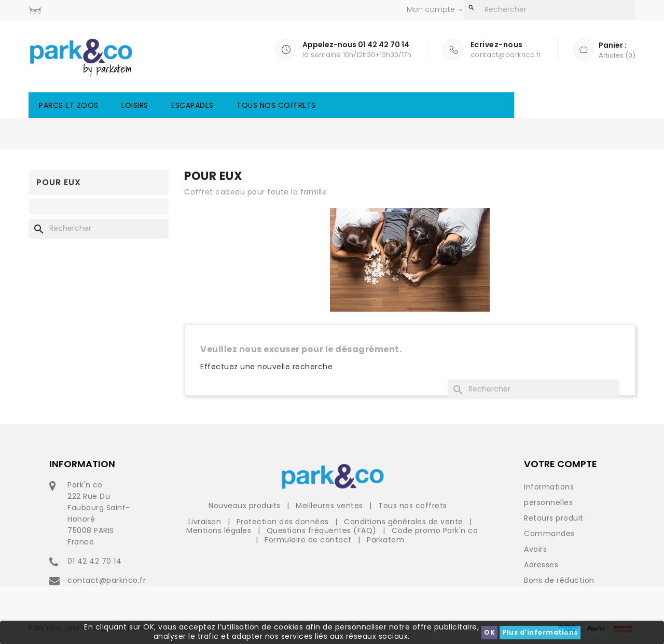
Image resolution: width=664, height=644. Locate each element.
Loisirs (135, 105)
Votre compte (561, 464)
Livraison (206, 522)
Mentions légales (220, 530)
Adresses (541, 565)
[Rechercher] (550, 10)
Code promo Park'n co (435, 530)
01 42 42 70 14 (94, 561)
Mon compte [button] (435, 10)
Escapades (192, 105)
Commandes (549, 534)
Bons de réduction (559, 580)
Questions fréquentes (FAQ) (323, 530)
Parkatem (385, 540)
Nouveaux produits (246, 506)
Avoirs (535, 549)
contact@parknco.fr (107, 580)
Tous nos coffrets (276, 105)
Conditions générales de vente (405, 522)
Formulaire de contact (309, 540)
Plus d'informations (540, 632)
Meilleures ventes (330, 506)
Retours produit (554, 518)
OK (489, 632)
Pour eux (59, 182)
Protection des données (284, 522)
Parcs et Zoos (69, 105)
